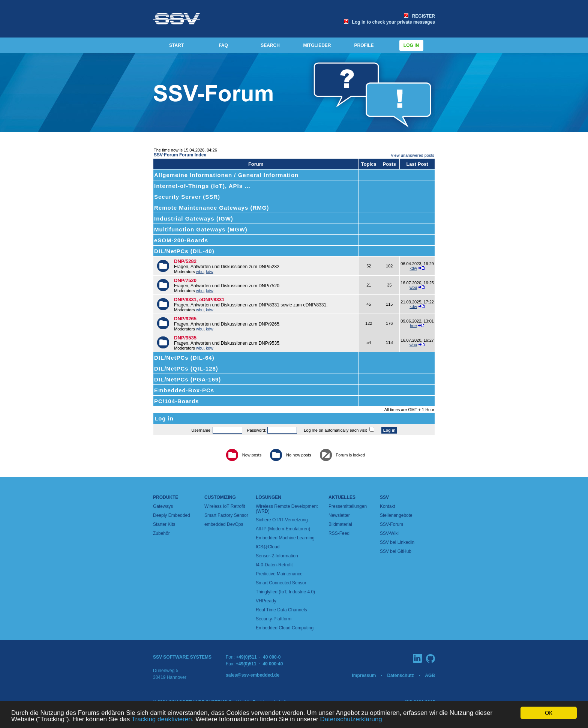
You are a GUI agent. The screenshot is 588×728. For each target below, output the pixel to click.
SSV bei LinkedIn (397, 542)
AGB (430, 675)
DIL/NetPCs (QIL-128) (186, 369)
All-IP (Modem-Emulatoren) (283, 529)
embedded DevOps (224, 524)
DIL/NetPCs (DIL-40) (184, 251)
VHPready (266, 601)
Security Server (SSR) (187, 197)
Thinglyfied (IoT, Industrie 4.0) (285, 592)
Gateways (163, 506)
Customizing (220, 497)
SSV (384, 497)
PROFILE (364, 45)
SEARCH (270, 45)
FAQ (223, 45)
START (176, 45)
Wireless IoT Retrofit (225, 506)
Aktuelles (342, 497)
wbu (200, 272)
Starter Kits (164, 524)
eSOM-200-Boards (181, 240)
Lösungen (268, 497)
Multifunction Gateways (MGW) (201, 229)
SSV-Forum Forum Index (180, 155)
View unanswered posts (412, 155)
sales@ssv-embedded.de (253, 675)
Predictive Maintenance (279, 574)
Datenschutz (400, 675)
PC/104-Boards (177, 401)
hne (413, 326)
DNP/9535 (185, 338)
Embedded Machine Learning (285, 538)
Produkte (166, 497)
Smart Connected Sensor (281, 583)
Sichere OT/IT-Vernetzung (282, 520)
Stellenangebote (396, 515)
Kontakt (388, 506)
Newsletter (339, 515)
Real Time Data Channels (281, 610)
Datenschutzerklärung (351, 719)
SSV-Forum (391, 524)
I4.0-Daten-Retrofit (274, 565)
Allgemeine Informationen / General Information (226, 175)
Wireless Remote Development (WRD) (287, 509)
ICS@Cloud (268, 547)
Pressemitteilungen (348, 506)
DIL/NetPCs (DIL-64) (184, 358)
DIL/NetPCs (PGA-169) (187, 379)
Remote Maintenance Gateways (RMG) (211, 208)
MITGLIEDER (317, 45)
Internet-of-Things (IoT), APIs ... (202, 186)
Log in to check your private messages (389, 22)
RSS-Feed (339, 533)
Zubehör (161, 533)
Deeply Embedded (172, 515)
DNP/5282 (185, 261)
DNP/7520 (185, 280)
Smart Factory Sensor (226, 515)
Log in (411, 45)
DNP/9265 (185, 319)
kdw (210, 272)
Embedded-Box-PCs (184, 390)
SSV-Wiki (389, 533)
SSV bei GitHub (396, 551)
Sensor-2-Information (277, 556)
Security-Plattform (274, 619)
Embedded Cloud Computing (285, 628)
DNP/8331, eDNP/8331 (199, 299)
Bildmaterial (340, 524)
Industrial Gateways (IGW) (194, 218)
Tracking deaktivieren (162, 719)
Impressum (364, 675)
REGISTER (419, 16)
